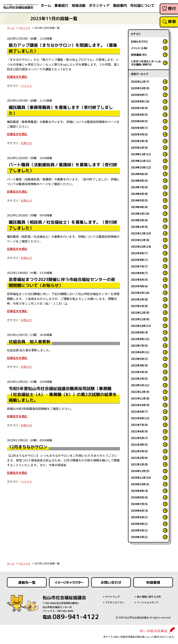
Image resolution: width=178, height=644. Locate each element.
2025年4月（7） (140, 128)
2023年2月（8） (140, 299)
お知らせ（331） (140, 41)
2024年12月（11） (141, 154)
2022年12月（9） (140, 313)
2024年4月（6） (140, 207)
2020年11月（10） (141, 478)
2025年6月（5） (140, 115)
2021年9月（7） (140, 412)
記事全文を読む (17, 77)
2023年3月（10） (140, 293)
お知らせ (26, 143)
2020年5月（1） (140, 517)
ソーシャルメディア (148, 602)
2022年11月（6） (140, 319)
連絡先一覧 (27, 582)
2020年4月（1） (140, 524)
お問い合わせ (111, 582)
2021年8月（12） (140, 418)
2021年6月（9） (140, 431)
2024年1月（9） (140, 227)
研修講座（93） (139, 55)
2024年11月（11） (141, 161)
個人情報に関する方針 (149, 597)
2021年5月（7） (140, 438)
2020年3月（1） (140, 530)
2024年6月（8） (140, 194)
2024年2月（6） (140, 220)
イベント (26, 86)
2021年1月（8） (140, 464)
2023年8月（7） (140, 260)
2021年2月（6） (140, 458)
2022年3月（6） (140, 372)
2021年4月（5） (140, 445)
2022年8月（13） (140, 339)
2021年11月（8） (140, 398)
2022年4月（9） (140, 365)
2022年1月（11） (140, 385)
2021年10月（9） (140, 405)
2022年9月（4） (140, 332)
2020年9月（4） (140, 491)
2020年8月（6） (140, 497)
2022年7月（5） (140, 346)
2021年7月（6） (140, 425)
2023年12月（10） (141, 233)
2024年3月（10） (140, 214)
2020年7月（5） (140, 504)
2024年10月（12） (141, 167)
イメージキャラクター (69, 582)
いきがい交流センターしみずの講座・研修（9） (146, 63)
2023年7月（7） (140, 266)
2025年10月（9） (140, 88)
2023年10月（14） (141, 247)
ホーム (11, 28)
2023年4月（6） (140, 286)
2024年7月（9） (140, 187)
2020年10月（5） (140, 484)
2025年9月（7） (140, 95)
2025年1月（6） (140, 148)
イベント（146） (139, 48)
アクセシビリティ (115, 602)
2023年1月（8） (140, 306)
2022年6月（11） (140, 352)
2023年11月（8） (140, 240)
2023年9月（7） (140, 253)
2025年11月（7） (140, 82)
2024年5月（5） (140, 200)
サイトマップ (112, 597)
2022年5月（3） (140, 359)
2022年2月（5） (140, 379)
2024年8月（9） (140, 181)
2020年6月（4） (140, 511)
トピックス (24, 28)
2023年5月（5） (140, 280)
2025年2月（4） (140, 141)
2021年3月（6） (140, 451)
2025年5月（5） (140, 121)
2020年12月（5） (140, 471)
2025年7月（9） (140, 108)
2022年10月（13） (141, 326)
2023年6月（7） (140, 273)
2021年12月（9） (140, 392)
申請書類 (153, 582)
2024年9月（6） (140, 174)
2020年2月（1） (140, 537)
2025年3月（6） (140, 134)
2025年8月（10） (140, 101)
